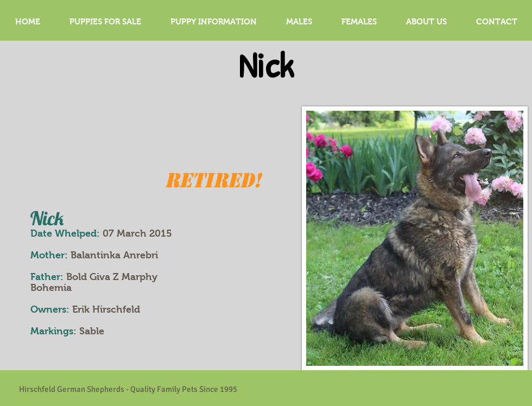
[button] (299, 22)
